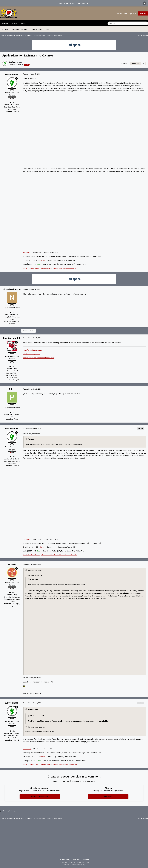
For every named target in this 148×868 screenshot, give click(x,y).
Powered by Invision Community (74, 865)
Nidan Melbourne (12, 289)
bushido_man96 (12, 338)
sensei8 (12, 564)
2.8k (12, 102)
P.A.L (12, 389)
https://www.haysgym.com (33, 350)
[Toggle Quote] (26, 439)
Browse (5, 24)
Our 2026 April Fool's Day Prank (72, 3)
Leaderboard (37, 29)
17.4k (12, 592)
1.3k (12, 412)
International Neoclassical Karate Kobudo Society (59, 268)
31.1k (12, 366)
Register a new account (40, 796)
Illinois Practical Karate (31, 268)
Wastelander (16, 62)
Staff (48, 29)
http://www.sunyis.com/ (32, 354)
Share (124, 63)
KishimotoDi (27, 252)
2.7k (12, 312)
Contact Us (76, 860)
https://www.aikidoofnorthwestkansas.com (39, 358)
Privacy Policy (64, 860)
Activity (15, 23)
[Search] (119, 23)
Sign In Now (108, 796)
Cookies (86, 860)
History (24, 23)
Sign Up (143, 13)
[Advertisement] (74, 840)
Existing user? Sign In (126, 14)
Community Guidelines (20, 29)
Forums (5, 29)
